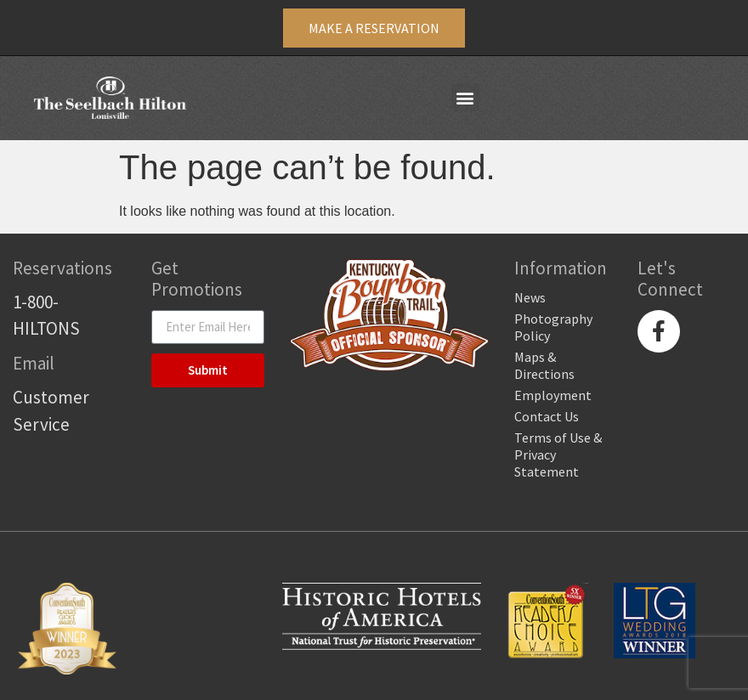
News (530, 297)
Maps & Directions (544, 365)
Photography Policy (553, 327)
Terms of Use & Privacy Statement (558, 454)
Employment (553, 395)
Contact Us (547, 416)
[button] (465, 97)
